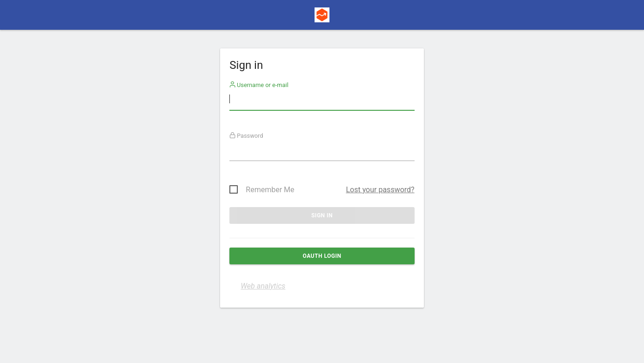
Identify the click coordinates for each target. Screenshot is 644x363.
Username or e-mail (259, 85)
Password (246, 136)
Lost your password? (380, 190)
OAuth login (322, 256)
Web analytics (263, 286)
